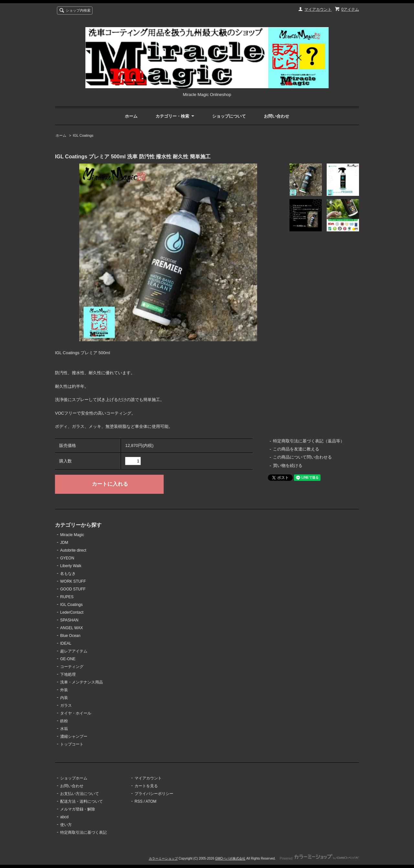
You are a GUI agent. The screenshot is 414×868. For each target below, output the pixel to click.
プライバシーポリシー (154, 794)
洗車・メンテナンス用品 (82, 682)
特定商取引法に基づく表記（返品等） (309, 441)
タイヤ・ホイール (76, 713)
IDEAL (66, 643)
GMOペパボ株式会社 (230, 858)
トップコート (72, 744)
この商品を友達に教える (296, 449)
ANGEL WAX (71, 628)
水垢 (64, 729)
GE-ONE (68, 659)
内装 (64, 698)
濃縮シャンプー (74, 736)
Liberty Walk (71, 566)
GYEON (67, 558)
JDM (64, 543)
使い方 (66, 825)
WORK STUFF (73, 581)
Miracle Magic (72, 535)
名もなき (68, 574)
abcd (64, 817)
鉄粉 (64, 721)
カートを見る (146, 786)
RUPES (67, 597)
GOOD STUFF (73, 589)
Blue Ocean (70, 636)
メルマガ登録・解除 (78, 809)
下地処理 (68, 674)
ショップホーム (74, 778)
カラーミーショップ (163, 858)
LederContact (72, 612)
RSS (139, 801)
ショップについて (229, 116)
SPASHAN (69, 620)
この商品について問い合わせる (302, 457)
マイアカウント (318, 9)
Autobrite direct (73, 550)
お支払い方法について (80, 794)
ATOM (151, 801)
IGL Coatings (83, 135)
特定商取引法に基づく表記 (83, 832)
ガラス (66, 705)
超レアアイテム (74, 651)
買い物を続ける (288, 466)
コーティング (72, 667)
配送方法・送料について (82, 801)
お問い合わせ (277, 116)
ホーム (131, 116)
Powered (319, 858)
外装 (64, 690)
